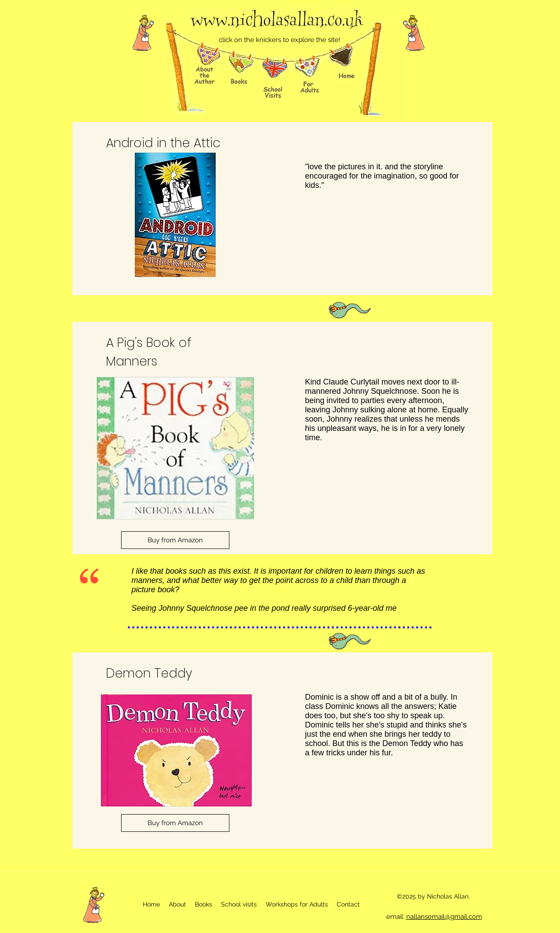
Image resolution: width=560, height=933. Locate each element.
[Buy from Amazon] (175, 540)
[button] (239, 904)
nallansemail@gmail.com (444, 917)
